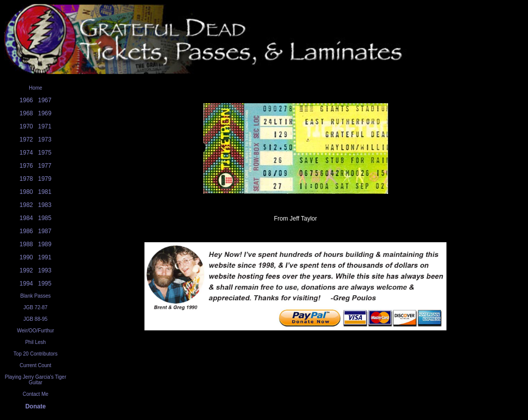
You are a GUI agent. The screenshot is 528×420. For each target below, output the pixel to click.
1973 (45, 139)
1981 (45, 192)
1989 (45, 244)
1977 (45, 166)
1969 (45, 113)
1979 (45, 179)
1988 (26, 244)
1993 (45, 270)
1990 (26, 257)
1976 (26, 166)
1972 (26, 139)
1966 (26, 100)
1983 (45, 205)
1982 (26, 205)
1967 (45, 100)
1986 (26, 231)
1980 (26, 192)
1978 (26, 179)
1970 (26, 126)
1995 (45, 284)
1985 (45, 218)
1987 (45, 231)
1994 (26, 284)
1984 (26, 218)
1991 (45, 257)
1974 (26, 153)
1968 (26, 113)
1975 (45, 153)
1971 (45, 126)
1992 (26, 270)
